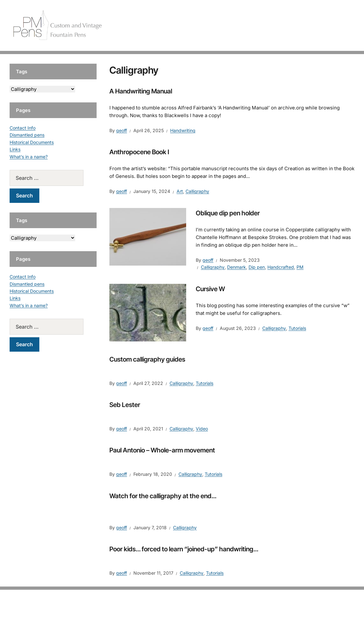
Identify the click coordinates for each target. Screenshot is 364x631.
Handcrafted (281, 267)
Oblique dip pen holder (228, 213)
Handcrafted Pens (262, 25)
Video (202, 429)
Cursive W (210, 289)
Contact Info (23, 128)
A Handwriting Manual (141, 91)
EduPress (195, 616)
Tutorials (338, 25)
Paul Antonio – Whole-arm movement (162, 450)
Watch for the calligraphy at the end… (163, 496)
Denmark (237, 267)
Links (15, 149)
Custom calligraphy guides (147, 359)
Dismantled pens (27, 135)
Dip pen (257, 267)
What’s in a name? (29, 157)
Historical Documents (32, 142)
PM (300, 267)
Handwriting (183, 130)
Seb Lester (125, 405)
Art (180, 191)
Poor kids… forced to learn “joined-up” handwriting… (184, 549)
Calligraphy (197, 191)
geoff (122, 130)
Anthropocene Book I (139, 152)
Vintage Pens (305, 25)
